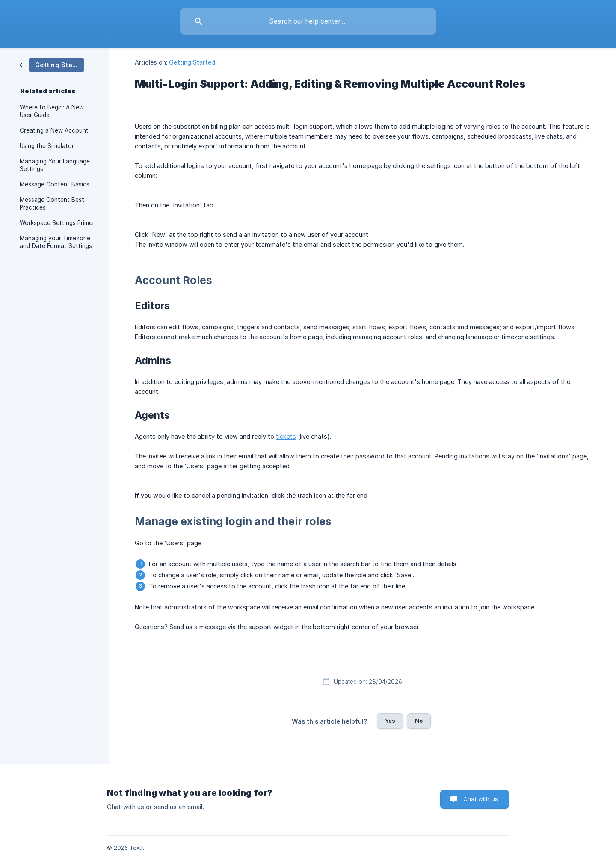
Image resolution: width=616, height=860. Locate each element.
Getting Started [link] (192, 62)
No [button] (419, 721)
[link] (52, 64)
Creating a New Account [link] (54, 130)
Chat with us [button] (481, 799)
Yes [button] (390, 721)
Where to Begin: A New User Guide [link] (52, 111)
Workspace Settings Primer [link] (57, 223)
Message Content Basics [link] (55, 184)
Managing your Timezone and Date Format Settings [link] (56, 242)
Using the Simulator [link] (47, 146)
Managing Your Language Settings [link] (55, 165)
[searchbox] (308, 21)
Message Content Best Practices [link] (52, 204)
